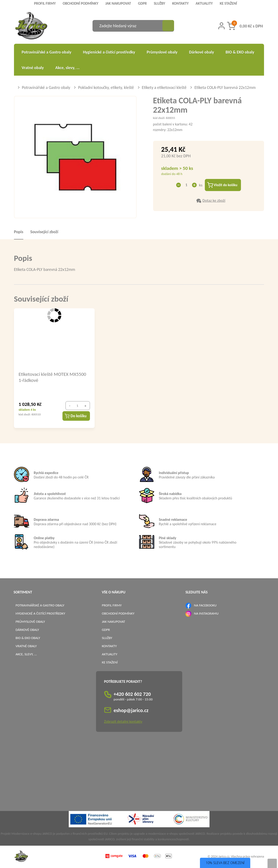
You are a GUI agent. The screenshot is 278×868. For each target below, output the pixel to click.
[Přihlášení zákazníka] (221, 26)
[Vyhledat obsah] (168, 26)
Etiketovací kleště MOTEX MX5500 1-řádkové (52, 377)
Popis (19, 232)
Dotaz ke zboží (214, 201)
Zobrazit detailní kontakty (123, 722)
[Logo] (31, 26)
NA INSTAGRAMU (206, 614)
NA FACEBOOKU (205, 606)
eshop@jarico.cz (131, 711)
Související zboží (44, 232)
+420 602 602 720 (132, 694)
